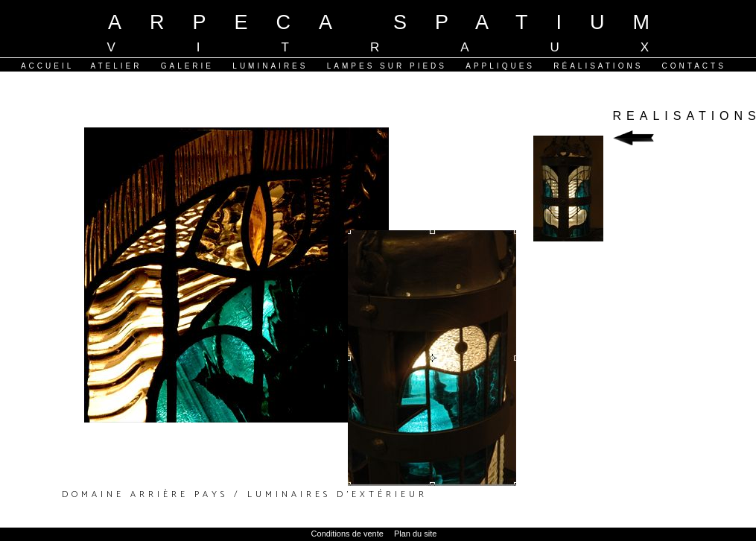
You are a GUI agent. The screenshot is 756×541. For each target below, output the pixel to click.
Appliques (500, 66)
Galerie (187, 66)
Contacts (694, 66)
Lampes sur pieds (387, 66)
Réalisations (598, 66)
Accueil (47, 66)
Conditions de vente (347, 534)
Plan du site (415, 534)
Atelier (116, 66)
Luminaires (270, 66)
